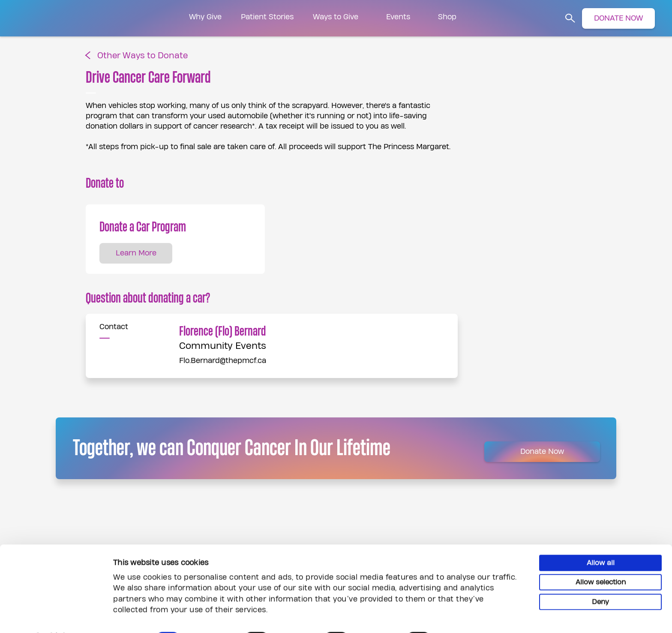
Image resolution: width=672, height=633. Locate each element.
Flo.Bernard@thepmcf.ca (223, 361)
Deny (600, 579)
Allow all (601, 540)
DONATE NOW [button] (618, 18)
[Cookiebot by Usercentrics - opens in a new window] (55, 616)
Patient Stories (267, 17)
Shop (447, 17)
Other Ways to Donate (142, 56)
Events (398, 17)
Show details (469, 616)
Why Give (205, 17)
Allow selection (601, 560)
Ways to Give (336, 17)
